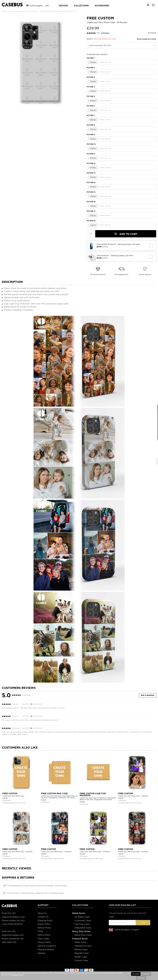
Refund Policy (44, 928)
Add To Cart (126, 234)
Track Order (43, 939)
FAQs (40, 931)
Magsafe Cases (82, 953)
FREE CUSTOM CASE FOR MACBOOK (93, 794)
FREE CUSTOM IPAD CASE (54, 794)
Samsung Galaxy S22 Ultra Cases (23, 11)
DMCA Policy (44, 935)
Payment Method (46, 950)
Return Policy (44, 924)
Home (4, 11)
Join (143, 923)
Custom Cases (81, 960)
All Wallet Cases (82, 917)
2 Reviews (105, 33)
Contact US (43, 917)
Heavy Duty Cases (83, 935)
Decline (146, 974)
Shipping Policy (45, 921)
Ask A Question (148, 695)
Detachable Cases (83, 928)
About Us (42, 913)
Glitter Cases (80, 942)
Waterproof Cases (83, 946)
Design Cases (81, 957)
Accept (136, 974)
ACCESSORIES (102, 6)
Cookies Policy (17, 975)
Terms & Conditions (47, 946)
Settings (141, 978)
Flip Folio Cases (82, 924)
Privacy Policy (44, 942)
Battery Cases (81, 950)
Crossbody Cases (83, 921)
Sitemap (42, 953)
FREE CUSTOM (10, 794)
